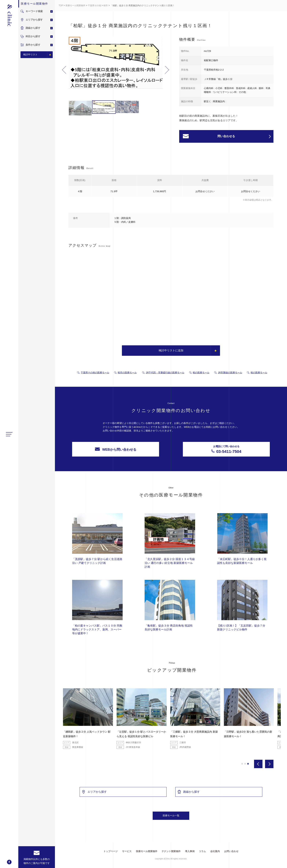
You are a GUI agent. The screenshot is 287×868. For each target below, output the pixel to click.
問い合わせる (244, 136)
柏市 (106, 5)
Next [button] (167, 70)
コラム (202, 851)
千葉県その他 (94, 5)
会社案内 (215, 851)
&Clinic (9, 16)
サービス (127, 851)
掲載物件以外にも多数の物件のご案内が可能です (37, 861)
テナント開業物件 (171, 851)
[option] (116, 63)
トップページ (111, 851)
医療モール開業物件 (75, 5)
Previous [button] (64, 70)
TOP (61, 5)
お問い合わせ (231, 851)
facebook (9, 862)
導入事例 (190, 851)
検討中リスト (30, 55)
